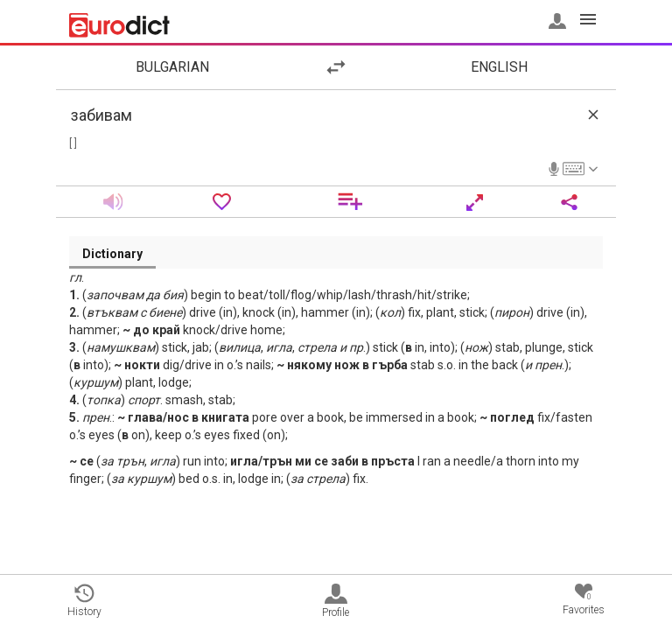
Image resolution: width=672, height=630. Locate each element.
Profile (336, 601)
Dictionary (112, 254)
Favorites (584, 600)
